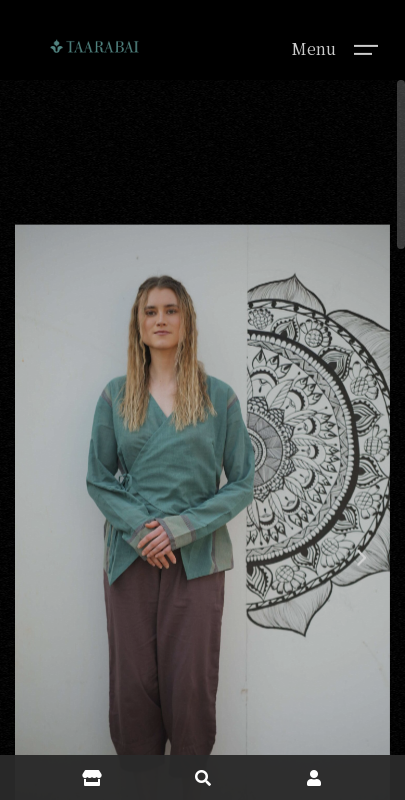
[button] (360, 588)
